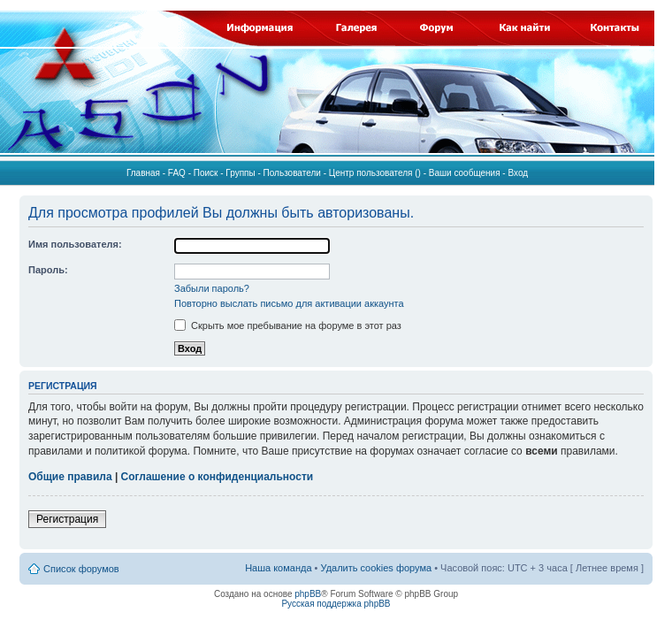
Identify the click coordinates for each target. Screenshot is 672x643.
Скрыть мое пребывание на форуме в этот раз (288, 325)
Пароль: (48, 270)
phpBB (308, 594)
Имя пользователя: (75, 244)
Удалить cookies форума (377, 568)
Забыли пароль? (212, 288)
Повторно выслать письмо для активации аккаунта (289, 303)
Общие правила (70, 477)
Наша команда (278, 568)
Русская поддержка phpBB (336, 604)
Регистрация (67, 519)
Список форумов (81, 569)
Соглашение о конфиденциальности (218, 477)
